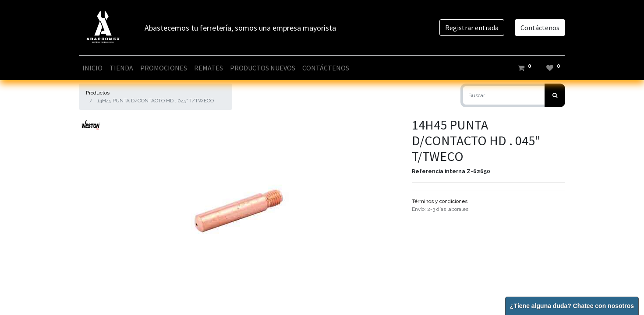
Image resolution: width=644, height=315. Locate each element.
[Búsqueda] (555, 95)
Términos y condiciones (440, 201)
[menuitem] (92, 68)
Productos (98, 93)
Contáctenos (540, 28)
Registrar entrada (472, 28)
